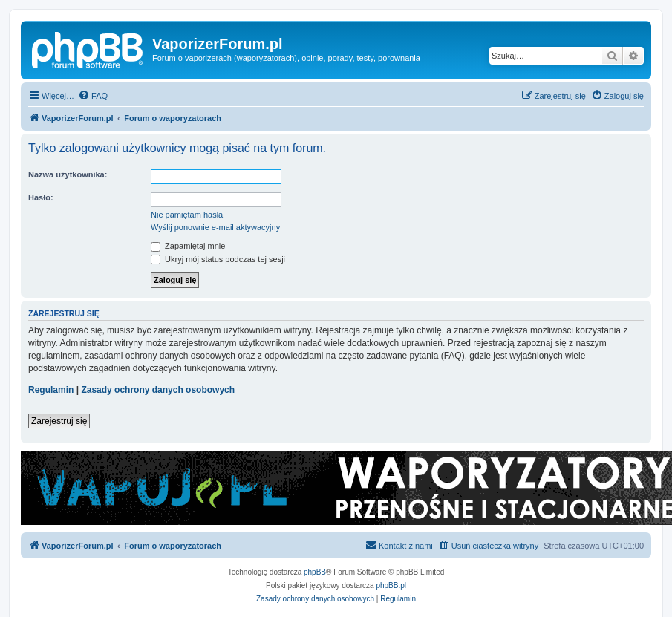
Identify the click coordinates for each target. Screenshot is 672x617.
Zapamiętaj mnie (188, 246)
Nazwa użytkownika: (68, 174)
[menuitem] (93, 96)
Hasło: (41, 197)
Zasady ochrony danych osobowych (158, 390)
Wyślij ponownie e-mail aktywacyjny (215, 227)
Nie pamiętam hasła (187, 215)
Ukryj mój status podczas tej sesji (218, 259)
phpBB (315, 572)
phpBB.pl (391, 585)
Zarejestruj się (59, 421)
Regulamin (51, 390)
